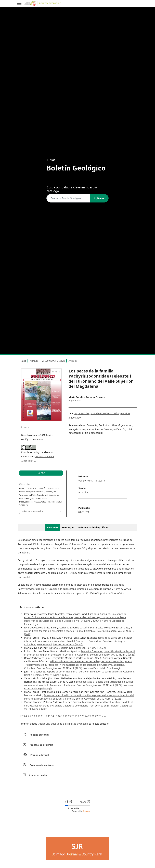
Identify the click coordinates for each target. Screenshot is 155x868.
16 (59, 716)
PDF (42, 473)
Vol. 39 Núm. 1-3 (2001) (53, 361)
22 (80, 716)
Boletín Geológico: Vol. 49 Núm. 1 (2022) (83, 648)
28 (100, 716)
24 (86, 716)
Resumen (52, 527)
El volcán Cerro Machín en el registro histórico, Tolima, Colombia (78, 629)
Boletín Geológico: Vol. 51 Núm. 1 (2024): (60, 644)
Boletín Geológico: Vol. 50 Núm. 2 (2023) (112, 655)
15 (56, 716)
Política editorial (39, 735)
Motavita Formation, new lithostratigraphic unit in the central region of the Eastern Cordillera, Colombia (80, 653)
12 (46, 716)
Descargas (68, 527)
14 (53, 716)
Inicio (23, 361)
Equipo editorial (40, 755)
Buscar (99, 198)
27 (96, 716)
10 (39, 716)
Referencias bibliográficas (93, 527)
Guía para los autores (42, 765)
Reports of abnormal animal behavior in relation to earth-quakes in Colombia (91, 672)
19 (69, 716)
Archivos (34, 361)
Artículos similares (32, 607)
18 (66, 716)
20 (73, 716)
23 (83, 716)
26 (93, 716)
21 (76, 716)
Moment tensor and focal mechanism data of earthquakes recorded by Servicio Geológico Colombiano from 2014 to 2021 (79, 704)
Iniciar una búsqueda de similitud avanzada (63, 724)
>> (105, 716)
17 (63, 716)
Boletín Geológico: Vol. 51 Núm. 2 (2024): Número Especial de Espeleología (79, 668)
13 (49, 716)
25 (90, 716)
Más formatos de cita (32, 511)
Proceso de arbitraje (41, 745)
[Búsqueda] (68, 198)
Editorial (54, 648)
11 (42, 716)
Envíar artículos (38, 775)
